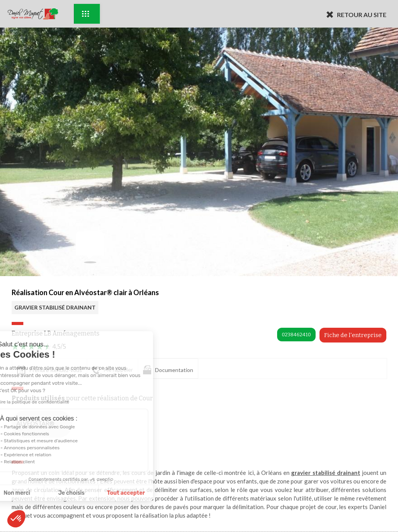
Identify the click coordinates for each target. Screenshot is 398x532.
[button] (16, 519)
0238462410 (296, 335)
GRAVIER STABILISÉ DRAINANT (55, 307)
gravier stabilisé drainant (326, 473)
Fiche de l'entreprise (353, 335)
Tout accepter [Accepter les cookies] (72, 493)
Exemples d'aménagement (86, 14)
